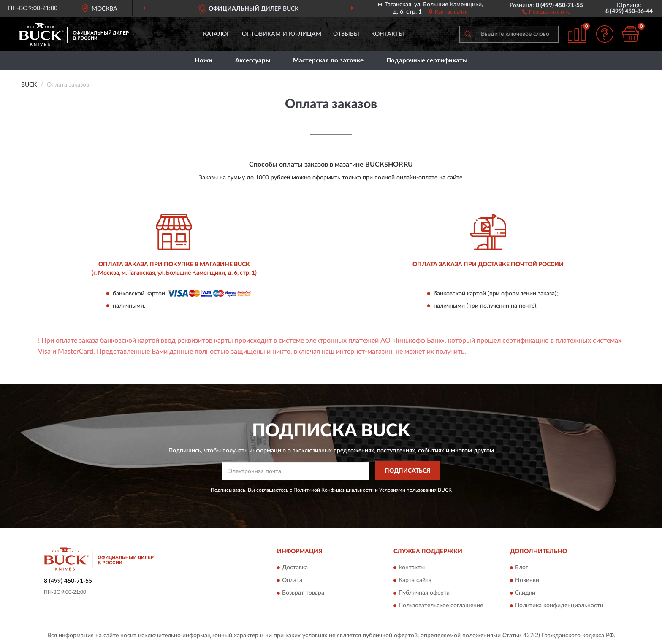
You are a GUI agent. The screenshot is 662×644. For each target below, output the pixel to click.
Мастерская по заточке (328, 61)
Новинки (527, 581)
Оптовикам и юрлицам (282, 34)
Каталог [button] (217, 34)
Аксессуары (253, 61)
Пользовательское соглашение (441, 606)
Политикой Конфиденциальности (334, 490)
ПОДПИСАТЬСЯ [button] (408, 471)
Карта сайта (415, 581)
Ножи (203, 61)
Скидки (525, 593)
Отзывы (346, 34)
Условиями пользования (408, 490)
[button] (546, 11)
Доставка (295, 568)
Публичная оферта (424, 593)
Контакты (388, 34)
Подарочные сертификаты (427, 61)
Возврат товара (303, 593)
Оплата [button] (292, 581)
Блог (522, 568)
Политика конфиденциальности (559, 606)
